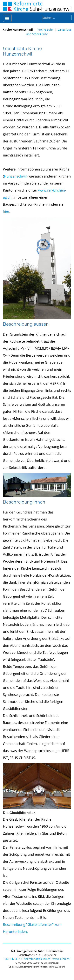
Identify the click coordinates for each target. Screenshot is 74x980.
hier (6, 211)
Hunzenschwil (15, 176)
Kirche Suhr (45, 29)
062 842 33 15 (13, 959)
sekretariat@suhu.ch (37, 959)
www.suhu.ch (61, 959)
